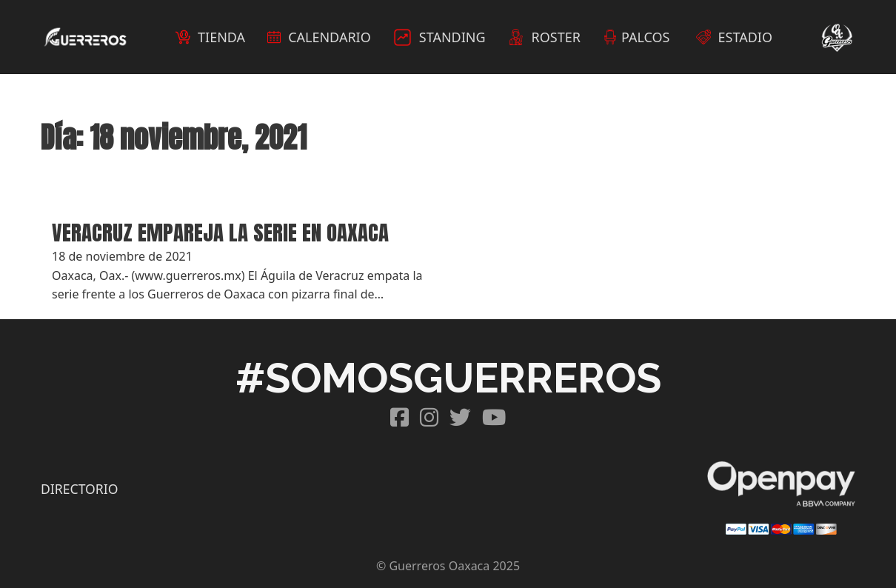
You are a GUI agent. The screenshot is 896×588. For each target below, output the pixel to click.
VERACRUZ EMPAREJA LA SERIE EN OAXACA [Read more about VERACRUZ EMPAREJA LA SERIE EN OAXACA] (220, 232)
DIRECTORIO (79, 489)
